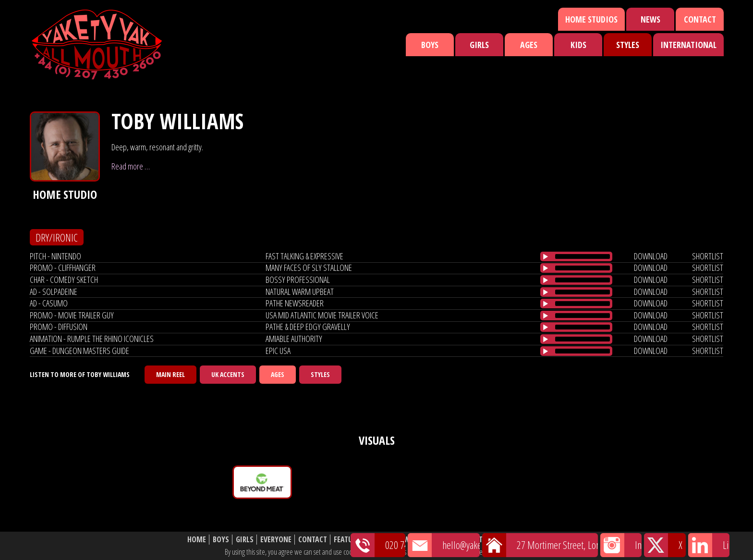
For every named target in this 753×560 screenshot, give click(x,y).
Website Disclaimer (533, 540)
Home (197, 540)
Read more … (131, 166)
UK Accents (228, 374)
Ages (529, 45)
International (688, 45)
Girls (479, 45)
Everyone (276, 540)
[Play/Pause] (546, 256)
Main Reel (170, 374)
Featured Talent (361, 540)
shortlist (708, 256)
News (650, 19)
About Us (477, 540)
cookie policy (510, 552)
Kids (578, 45)
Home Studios (591, 19)
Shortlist (438, 540)
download (651, 256)
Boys (430, 45)
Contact (700, 19)
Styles (628, 45)
